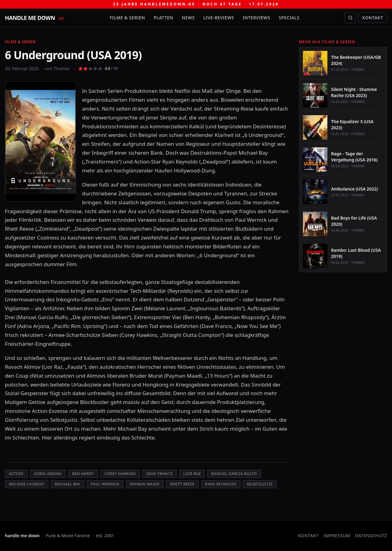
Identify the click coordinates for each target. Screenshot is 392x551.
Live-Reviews (219, 18)
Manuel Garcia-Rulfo (234, 474)
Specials (289, 18)
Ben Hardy (83, 474)
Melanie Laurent (27, 484)
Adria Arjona (48, 474)
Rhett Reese (182, 484)
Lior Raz (192, 474)
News (188, 18)
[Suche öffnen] (350, 18)
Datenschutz (371, 536)
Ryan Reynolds (221, 484)
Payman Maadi (145, 484)
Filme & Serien (127, 18)
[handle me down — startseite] (35, 18)
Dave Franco (160, 474)
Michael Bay (68, 484)
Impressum (337, 536)
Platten (164, 18)
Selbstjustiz (260, 484)
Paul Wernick (105, 484)
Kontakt (373, 18)
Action (16, 474)
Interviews (257, 18)
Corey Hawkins (120, 474)
